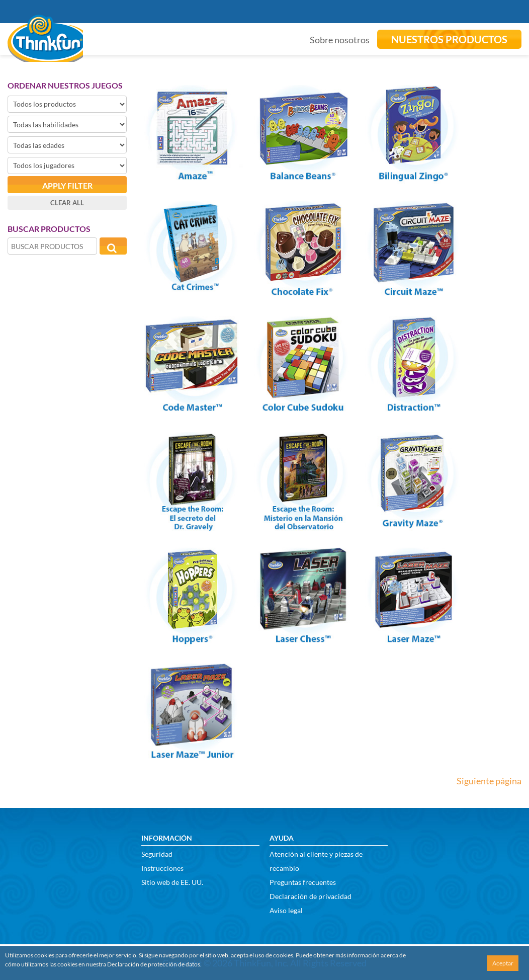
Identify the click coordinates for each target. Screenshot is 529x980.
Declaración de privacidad (311, 896)
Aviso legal (286, 910)
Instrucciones (162, 868)
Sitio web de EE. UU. (172, 882)
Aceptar (503, 963)
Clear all (67, 203)
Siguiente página (489, 781)
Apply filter (67, 185)
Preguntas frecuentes (303, 882)
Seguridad (157, 854)
